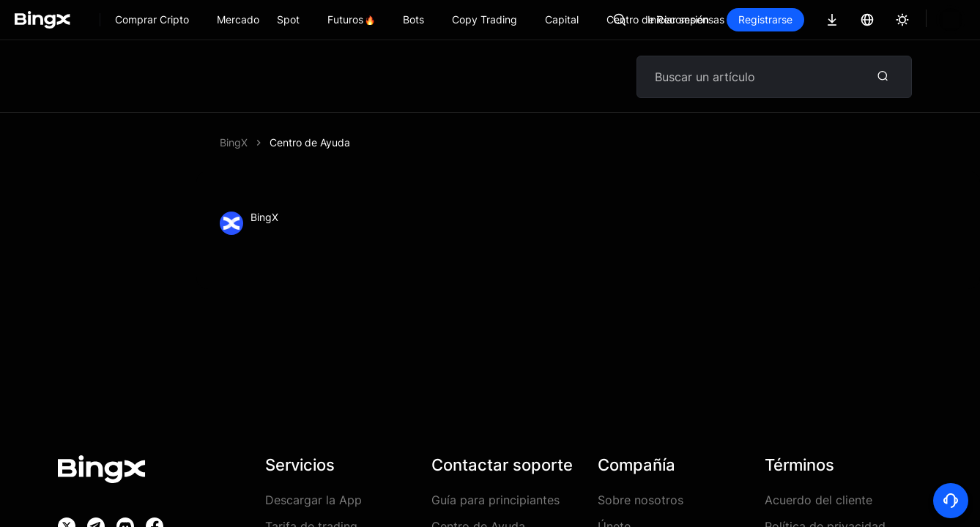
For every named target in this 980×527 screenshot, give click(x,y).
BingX (234, 142)
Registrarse (815, 19)
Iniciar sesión (728, 19)
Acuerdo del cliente (818, 500)
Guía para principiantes (495, 500)
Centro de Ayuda (310, 142)
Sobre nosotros (641, 500)
